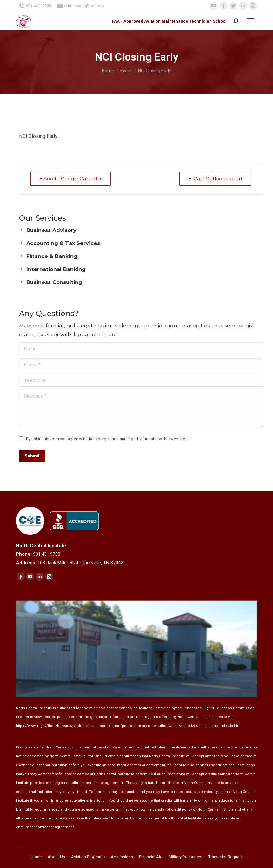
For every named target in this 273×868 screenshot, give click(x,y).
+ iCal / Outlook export (215, 179)
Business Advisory (51, 230)
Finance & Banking (52, 256)
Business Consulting (54, 282)
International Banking (56, 269)
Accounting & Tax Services (63, 243)
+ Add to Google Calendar (71, 179)
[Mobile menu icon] (251, 21)
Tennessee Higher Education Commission (219, 708)
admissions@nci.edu (81, 6)
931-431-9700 (35, 6)
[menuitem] (36, 857)
